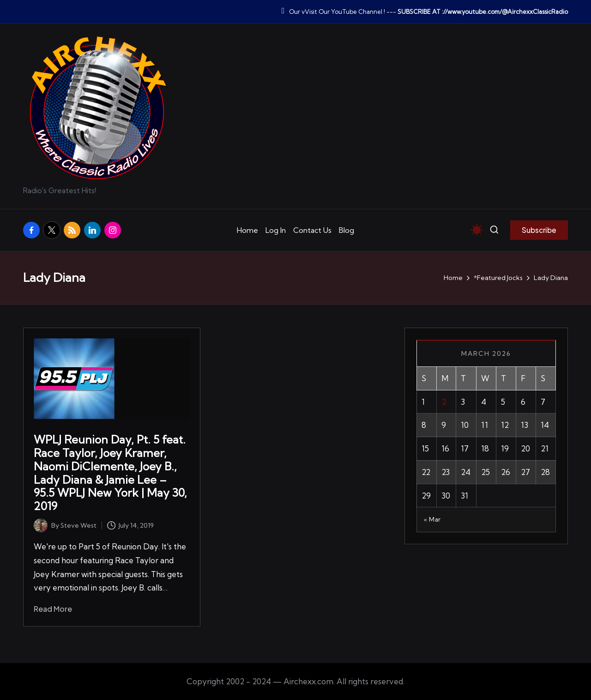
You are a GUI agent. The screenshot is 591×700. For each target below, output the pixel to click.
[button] (539, 230)
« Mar (432, 519)
